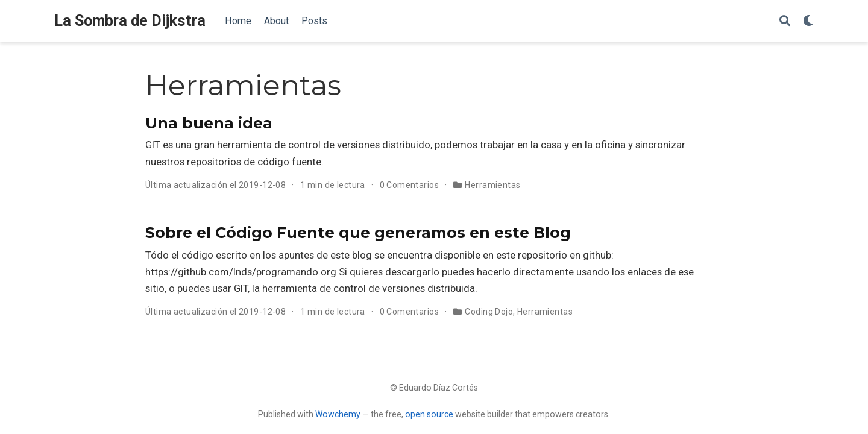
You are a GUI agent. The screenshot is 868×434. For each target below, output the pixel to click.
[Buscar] (785, 21)
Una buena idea (209, 123)
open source (429, 414)
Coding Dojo (489, 312)
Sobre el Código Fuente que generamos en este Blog (358, 233)
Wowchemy (338, 414)
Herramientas (492, 185)
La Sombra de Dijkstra (130, 21)
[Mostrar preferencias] (808, 21)
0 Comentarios (409, 185)
